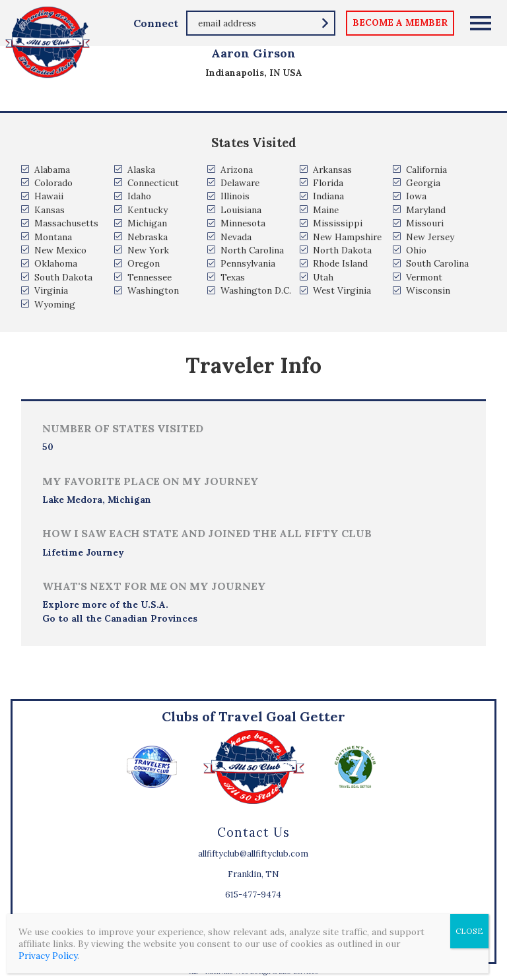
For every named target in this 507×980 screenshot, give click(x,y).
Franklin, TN (253, 874)
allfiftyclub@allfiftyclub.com (253, 854)
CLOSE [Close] (469, 931)
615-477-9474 (253, 895)
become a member (400, 22)
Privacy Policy (48, 956)
